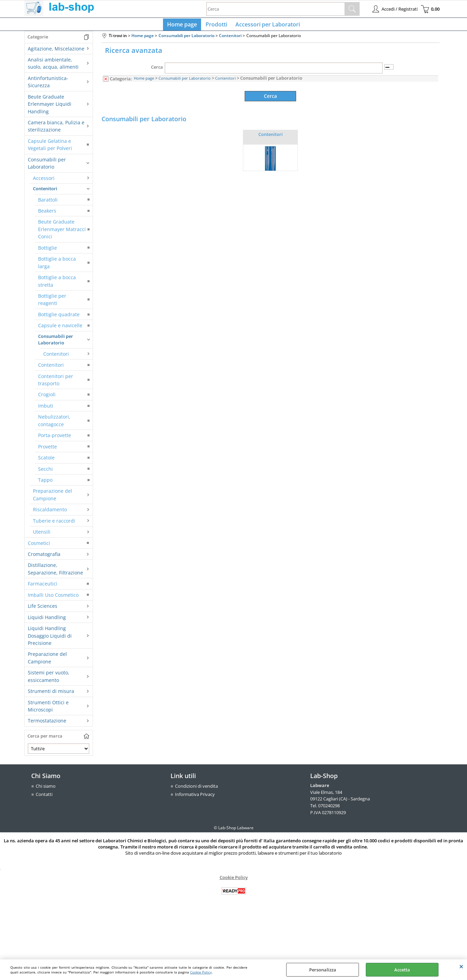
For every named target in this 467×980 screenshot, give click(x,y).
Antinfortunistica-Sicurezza (48, 84)
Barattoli (48, 202)
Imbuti (46, 408)
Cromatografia (44, 557)
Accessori (44, 181)
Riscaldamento (50, 512)
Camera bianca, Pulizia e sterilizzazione (56, 129)
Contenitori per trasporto (56, 383)
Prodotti (216, 26)
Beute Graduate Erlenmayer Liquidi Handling (50, 107)
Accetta (402, 970)
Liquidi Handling (47, 620)
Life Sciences (43, 609)
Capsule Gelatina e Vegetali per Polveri (50, 147)
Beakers (47, 213)
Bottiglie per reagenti (52, 302)
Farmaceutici (43, 587)
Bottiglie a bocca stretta (57, 284)
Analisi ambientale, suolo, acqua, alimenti (53, 66)
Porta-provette (55, 438)
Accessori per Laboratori (266, 26)
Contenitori (45, 191)
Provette (48, 449)
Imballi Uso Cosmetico (53, 598)
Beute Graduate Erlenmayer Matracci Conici (62, 232)
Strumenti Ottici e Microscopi (48, 709)
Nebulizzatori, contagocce (54, 423)
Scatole (46, 460)
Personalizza (323, 970)
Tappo (45, 483)
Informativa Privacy (195, 797)
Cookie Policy (201, 972)
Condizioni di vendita (196, 789)
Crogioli (47, 397)
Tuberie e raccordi (54, 523)
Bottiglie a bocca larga (57, 265)
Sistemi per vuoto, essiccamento (49, 679)
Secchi (45, 472)
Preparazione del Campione (52, 498)
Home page (184, 26)
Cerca (157, 70)
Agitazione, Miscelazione (56, 51)
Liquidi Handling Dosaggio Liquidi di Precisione (50, 638)
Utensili (42, 534)
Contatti (44, 797)
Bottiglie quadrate (59, 317)
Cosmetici (39, 546)
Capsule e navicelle (60, 328)
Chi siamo (46, 789)
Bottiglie (48, 250)
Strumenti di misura (51, 694)
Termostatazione (47, 724)
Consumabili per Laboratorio (47, 166)
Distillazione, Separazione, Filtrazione (55, 572)
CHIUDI (461, 966)
